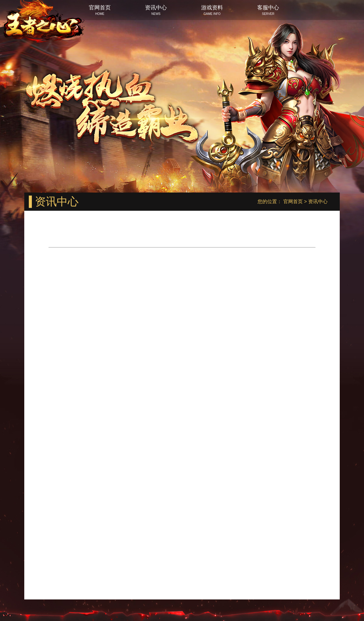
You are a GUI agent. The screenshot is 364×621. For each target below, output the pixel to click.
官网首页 (293, 201)
